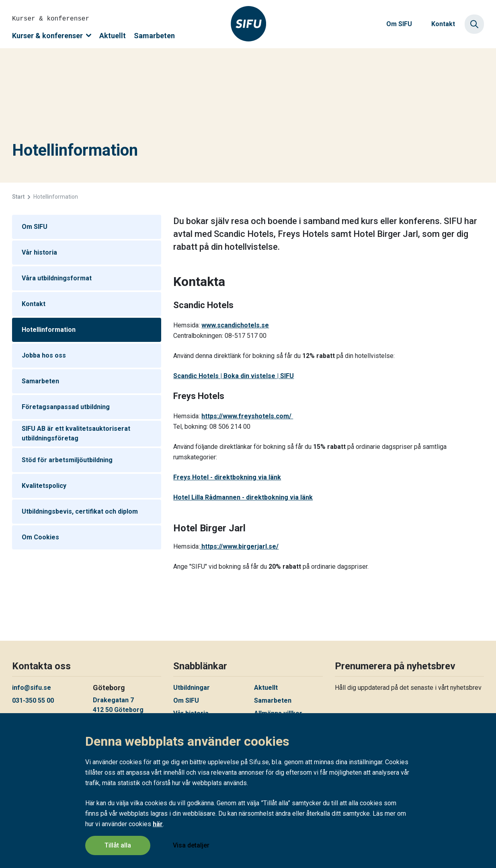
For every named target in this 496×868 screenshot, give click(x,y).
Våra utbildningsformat (57, 278)
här (158, 824)
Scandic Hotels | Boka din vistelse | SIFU (234, 376)
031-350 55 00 (33, 700)
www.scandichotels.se (235, 325)
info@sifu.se (32, 688)
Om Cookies (40, 537)
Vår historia (39, 252)
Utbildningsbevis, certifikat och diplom (80, 511)
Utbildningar (192, 688)
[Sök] (474, 24)
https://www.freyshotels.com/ (247, 416)
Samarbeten (154, 36)
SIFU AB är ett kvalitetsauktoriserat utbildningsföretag (76, 433)
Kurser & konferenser (52, 36)
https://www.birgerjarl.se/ (239, 546)
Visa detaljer (191, 845)
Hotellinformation (49, 330)
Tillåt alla (118, 845)
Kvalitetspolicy (44, 486)
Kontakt (443, 24)
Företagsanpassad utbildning (66, 407)
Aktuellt (113, 36)
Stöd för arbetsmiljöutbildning (67, 460)
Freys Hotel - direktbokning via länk (227, 477)
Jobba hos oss (44, 355)
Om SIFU (399, 24)
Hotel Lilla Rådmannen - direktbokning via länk (243, 497)
